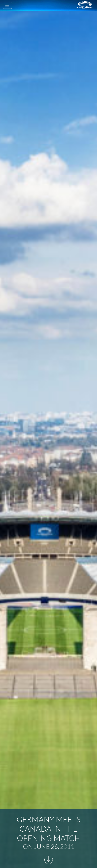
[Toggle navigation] (7, 5)
